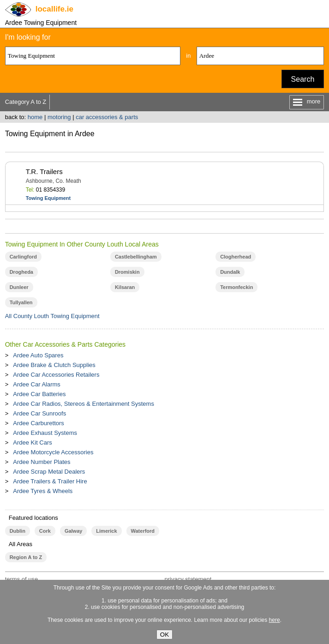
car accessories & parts (107, 117)
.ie (54, 9)
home (35, 117)
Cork (45, 531)
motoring (59, 117)
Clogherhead (236, 257)
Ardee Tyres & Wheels (43, 491)
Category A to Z (26, 102)
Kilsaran (125, 287)
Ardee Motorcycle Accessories (53, 452)
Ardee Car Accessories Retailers (56, 375)
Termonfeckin (236, 287)
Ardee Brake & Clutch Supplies (54, 365)
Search (303, 79)
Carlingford (23, 257)
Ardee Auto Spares (38, 355)
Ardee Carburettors (39, 423)
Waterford (143, 531)
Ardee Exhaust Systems (45, 433)
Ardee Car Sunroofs (39, 413)
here (275, 620)
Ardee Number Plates (42, 462)
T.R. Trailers (44, 172)
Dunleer (19, 287)
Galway (73, 531)
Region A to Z (26, 557)
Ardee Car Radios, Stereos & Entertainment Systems (84, 404)
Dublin (18, 531)
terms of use (22, 579)
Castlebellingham (136, 257)
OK (164, 635)
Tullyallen (21, 302)
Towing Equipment (48, 198)
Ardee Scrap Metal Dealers (49, 472)
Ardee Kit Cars (33, 442)
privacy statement (188, 579)
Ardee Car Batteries (39, 394)
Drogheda (21, 272)
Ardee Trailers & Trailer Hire (50, 481)
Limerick (106, 531)
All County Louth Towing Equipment (52, 316)
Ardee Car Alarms (37, 384)
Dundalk (230, 272)
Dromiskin (127, 272)
